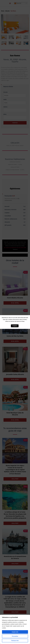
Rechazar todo (15, 641)
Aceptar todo (15, 632)
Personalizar (15, 636)
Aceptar (15, 326)
